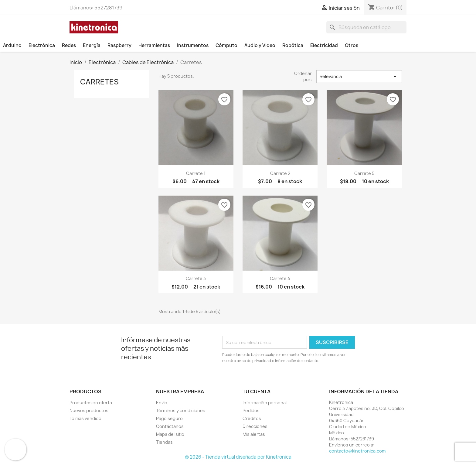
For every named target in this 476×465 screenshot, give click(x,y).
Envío (162, 403)
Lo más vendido (85, 418)
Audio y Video (260, 45)
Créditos (252, 418)
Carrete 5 (364, 173)
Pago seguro (169, 418)
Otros (352, 45)
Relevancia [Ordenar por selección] (359, 77)
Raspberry (119, 45)
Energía (92, 45)
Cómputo (226, 45)
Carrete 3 (196, 278)
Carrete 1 (196, 173)
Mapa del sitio (170, 434)
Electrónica (42, 45)
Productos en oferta (91, 403)
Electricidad (324, 45)
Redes (69, 45)
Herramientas (154, 45)
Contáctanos (170, 426)
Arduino (12, 45)
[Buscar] (366, 27)
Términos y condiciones (181, 410)
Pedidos (251, 410)
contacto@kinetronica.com (357, 451)
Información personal (265, 403)
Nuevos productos (89, 410)
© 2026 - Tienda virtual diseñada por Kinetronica (238, 457)
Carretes (99, 82)
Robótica (293, 45)
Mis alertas (254, 434)
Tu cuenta (257, 391)
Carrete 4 (280, 278)
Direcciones (255, 426)
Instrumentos (193, 45)
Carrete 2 (280, 173)
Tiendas (164, 442)
